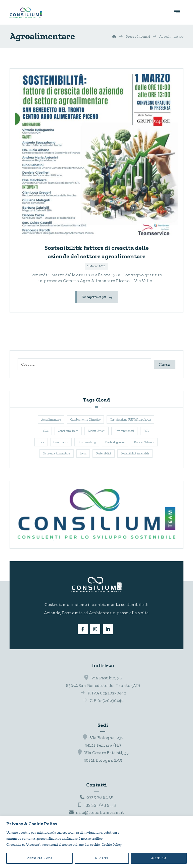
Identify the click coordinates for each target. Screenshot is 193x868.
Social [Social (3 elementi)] (83, 453)
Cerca (165, 364)
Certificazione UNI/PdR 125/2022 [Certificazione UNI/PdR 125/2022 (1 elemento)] (130, 420)
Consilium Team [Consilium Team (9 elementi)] (68, 431)
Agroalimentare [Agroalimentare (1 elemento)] (51, 420)
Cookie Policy (112, 845)
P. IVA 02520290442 (103, 693)
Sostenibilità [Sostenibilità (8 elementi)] (104, 453)
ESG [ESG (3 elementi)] (146, 431)
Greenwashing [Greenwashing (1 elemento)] (87, 442)
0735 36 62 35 (97, 797)
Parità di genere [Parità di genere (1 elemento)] (115, 442)
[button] (177, 11)
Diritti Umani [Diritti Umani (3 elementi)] (97, 431)
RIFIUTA (102, 858)
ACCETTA (159, 858)
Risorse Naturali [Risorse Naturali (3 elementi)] (144, 442)
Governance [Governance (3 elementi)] (61, 442)
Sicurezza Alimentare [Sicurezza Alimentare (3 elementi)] (57, 453)
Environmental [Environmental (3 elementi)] (124, 431)
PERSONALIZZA (40, 858)
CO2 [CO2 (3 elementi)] (46, 431)
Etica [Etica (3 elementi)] (41, 442)
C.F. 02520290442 (103, 700)
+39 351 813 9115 (97, 805)
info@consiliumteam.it (96, 812)
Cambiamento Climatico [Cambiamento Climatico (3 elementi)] (85, 420)
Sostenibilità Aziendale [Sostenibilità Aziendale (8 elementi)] (135, 453)
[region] (96, 842)
